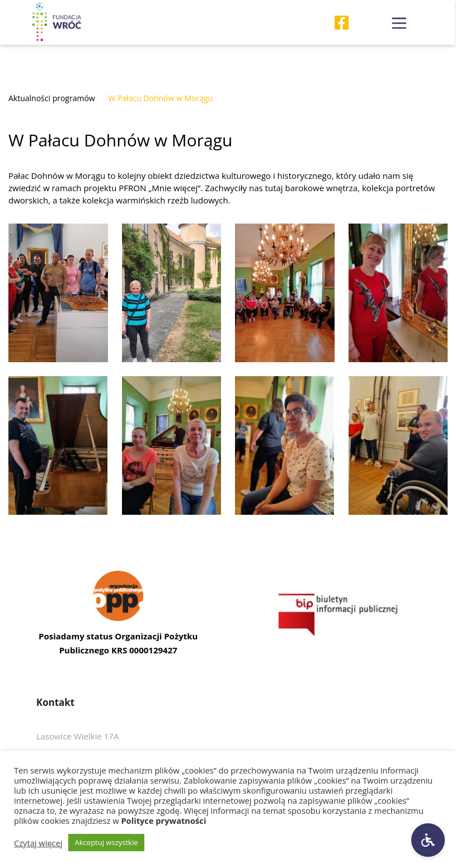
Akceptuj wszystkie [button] (107, 842)
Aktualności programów (52, 98)
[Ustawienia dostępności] (428, 840)
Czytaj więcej (38, 843)
